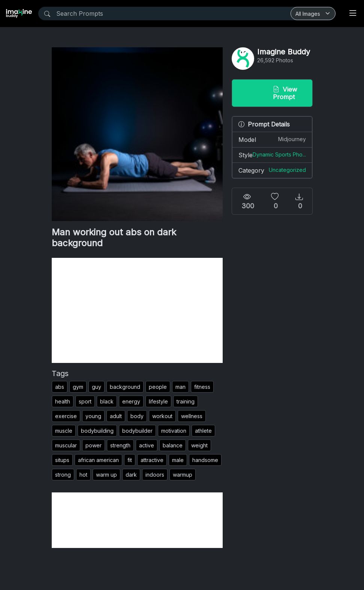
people (158, 387)
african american (98, 460)
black (107, 401)
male (178, 460)
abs (60, 387)
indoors (155, 475)
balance (173, 445)
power (94, 445)
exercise (66, 416)
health (63, 401)
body (137, 416)
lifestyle (158, 401)
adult (116, 416)
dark (131, 475)
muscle (64, 431)
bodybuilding (97, 431)
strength (120, 445)
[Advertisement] (137, 310)
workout (162, 416)
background (125, 387)
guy (97, 387)
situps (62, 460)
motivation (174, 431)
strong (63, 475)
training (186, 401)
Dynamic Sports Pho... (279, 154)
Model (272, 139)
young (93, 416)
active (147, 445)
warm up (106, 475)
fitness (202, 387)
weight (199, 445)
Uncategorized (287, 170)
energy (131, 401)
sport (85, 401)
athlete (203, 431)
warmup (183, 475)
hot (83, 475)
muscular (66, 445)
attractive (152, 460)
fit (130, 460)
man (181, 387)
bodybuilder (137, 431)
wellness (192, 416)
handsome (205, 460)
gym (78, 387)
